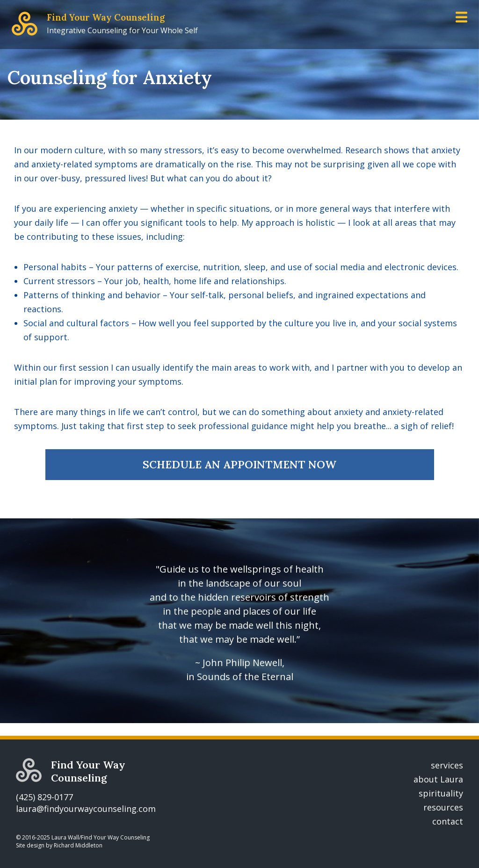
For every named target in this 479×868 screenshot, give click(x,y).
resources (443, 807)
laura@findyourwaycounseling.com (86, 809)
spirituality (441, 793)
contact (448, 821)
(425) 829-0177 (44, 797)
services (447, 765)
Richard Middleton (78, 845)
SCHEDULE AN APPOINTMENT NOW (239, 464)
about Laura (438, 779)
